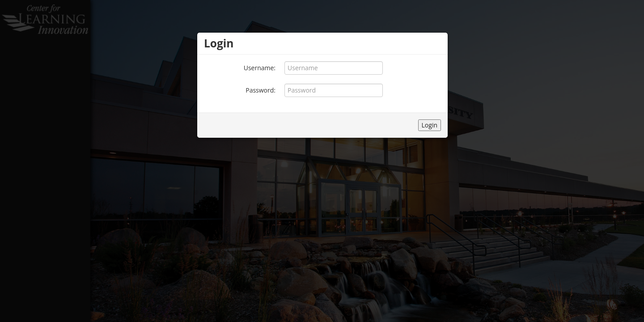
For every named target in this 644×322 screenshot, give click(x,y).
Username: (260, 68)
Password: (261, 90)
